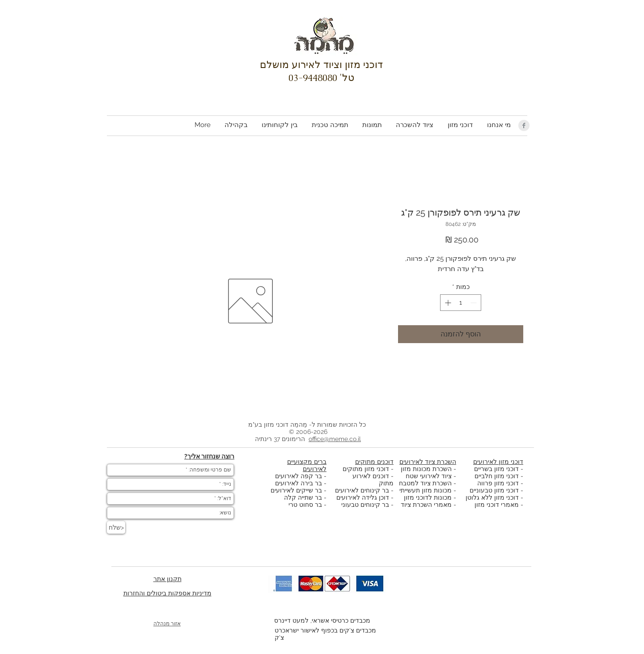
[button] (460, 125)
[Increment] (447, 303)
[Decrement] (474, 303)
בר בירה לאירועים (299, 483)
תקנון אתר (167, 579)
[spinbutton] (461, 303)
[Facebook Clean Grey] (524, 125)
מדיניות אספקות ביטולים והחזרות (167, 593)
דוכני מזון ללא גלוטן (492, 497)
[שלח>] (116, 527)
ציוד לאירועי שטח (429, 476)
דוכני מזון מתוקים (366, 469)
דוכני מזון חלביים (497, 476)
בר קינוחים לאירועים (362, 490)
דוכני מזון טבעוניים (494, 490)
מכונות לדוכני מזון (428, 497)
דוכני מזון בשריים (496, 469)
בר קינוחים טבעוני (365, 505)
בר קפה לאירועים (299, 476)
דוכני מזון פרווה (498, 483)
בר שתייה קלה (304, 497)
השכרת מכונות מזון (426, 469)
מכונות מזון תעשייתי (426, 490)
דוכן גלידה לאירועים (363, 497)
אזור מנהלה (167, 624)
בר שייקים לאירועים (296, 490)
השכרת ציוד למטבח (425, 483)
